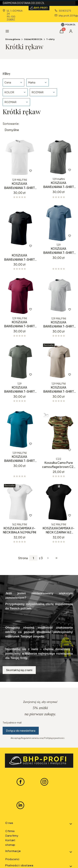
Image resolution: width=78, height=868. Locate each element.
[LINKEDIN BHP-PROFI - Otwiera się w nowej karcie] (20, 805)
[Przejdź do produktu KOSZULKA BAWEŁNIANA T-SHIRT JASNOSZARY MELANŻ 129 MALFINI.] (59, 295)
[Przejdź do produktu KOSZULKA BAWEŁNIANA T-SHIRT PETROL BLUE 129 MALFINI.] (20, 429)
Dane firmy (12, 836)
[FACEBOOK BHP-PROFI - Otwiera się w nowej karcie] (21, 782)
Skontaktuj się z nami (19, 670)
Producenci (12, 859)
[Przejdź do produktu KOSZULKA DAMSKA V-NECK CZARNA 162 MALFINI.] (59, 502)
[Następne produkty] (48, 558)
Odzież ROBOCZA (33, 39)
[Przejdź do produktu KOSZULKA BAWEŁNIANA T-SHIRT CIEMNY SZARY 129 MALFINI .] (59, 157)
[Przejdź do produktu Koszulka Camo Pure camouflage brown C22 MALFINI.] (59, 432)
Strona (23, 558)
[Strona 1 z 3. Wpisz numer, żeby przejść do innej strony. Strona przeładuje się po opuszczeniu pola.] (33, 558)
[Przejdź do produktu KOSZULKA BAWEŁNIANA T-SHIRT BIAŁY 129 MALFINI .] (20, 157)
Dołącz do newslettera (21, 731)
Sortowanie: (11, 124)
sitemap (10, 845)
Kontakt (10, 840)
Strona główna (13, 39)
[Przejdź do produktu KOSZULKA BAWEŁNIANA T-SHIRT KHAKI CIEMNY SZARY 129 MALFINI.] (20, 361)
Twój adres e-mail (12, 722)
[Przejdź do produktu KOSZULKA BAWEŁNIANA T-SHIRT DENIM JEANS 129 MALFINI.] (59, 223)
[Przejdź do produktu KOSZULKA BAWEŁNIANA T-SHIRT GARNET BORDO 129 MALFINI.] (20, 295)
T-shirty (50, 39)
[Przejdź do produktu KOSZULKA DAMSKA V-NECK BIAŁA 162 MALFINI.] (20, 502)
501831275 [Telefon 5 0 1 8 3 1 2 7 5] (65, 11)
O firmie (10, 831)
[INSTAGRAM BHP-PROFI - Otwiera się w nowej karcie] (44, 782)
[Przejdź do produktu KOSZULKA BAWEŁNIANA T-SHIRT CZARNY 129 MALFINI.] (20, 228)
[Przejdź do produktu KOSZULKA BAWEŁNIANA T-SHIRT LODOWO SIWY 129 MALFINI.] (59, 361)
